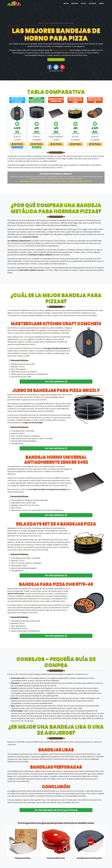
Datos (84, 7)
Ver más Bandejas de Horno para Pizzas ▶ (56, 810)
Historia (93, 7)
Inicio (66, 7)
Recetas (75, 7)
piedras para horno (61, 50)
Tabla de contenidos (55, 60)
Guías (101, 7)
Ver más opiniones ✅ (56, 382)
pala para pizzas (18, 246)
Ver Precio (17, 144)
